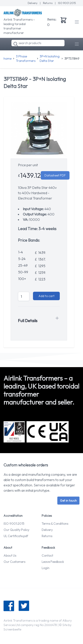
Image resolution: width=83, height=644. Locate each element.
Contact (47, 556)
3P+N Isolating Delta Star (50, 59)
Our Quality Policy (16, 530)
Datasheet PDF (55, 175)
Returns (48, 3)
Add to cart (46, 296)
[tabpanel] (39, 130)
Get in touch (68, 501)
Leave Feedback (53, 562)
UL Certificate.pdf (16, 536)
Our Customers (14, 562)
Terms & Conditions (55, 524)
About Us (10, 556)
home (8, 59)
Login (45, 568)
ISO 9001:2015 (67, 3)
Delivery (33, 3)
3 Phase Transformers (26, 59)
